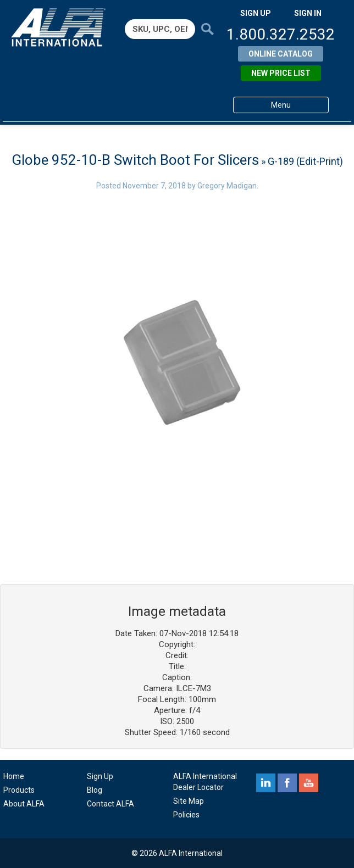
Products (19, 790)
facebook (287, 783)
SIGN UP (256, 13)
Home (14, 776)
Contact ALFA (110, 804)
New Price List (281, 73)
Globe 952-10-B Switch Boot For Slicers (135, 160)
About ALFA (24, 804)
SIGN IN (308, 13)
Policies (186, 815)
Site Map (189, 801)
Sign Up (100, 776)
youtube (309, 783)
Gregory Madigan (227, 186)
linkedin (266, 783)
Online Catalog (281, 54)
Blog (95, 790)
